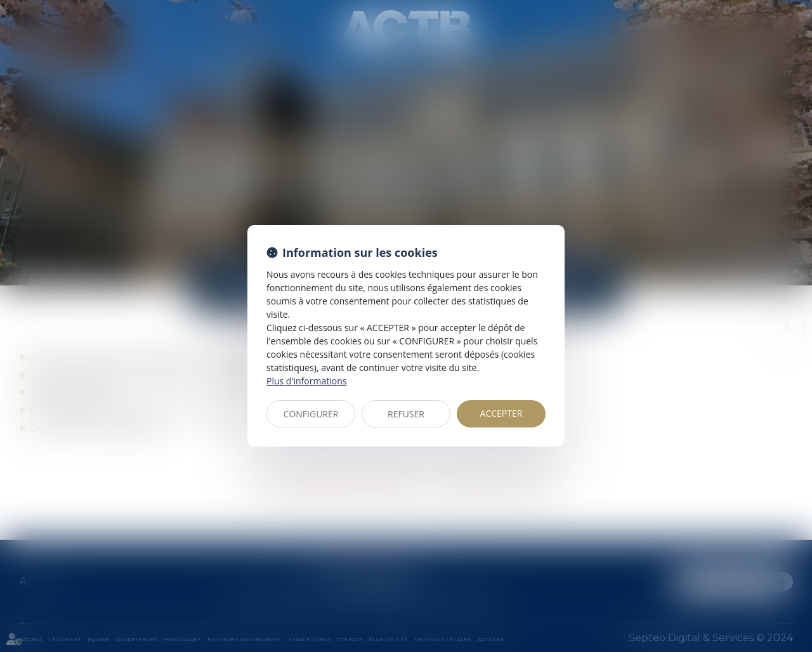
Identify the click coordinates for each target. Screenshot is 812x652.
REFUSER (406, 414)
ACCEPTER (501, 413)
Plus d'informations (306, 381)
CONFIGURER (311, 414)
